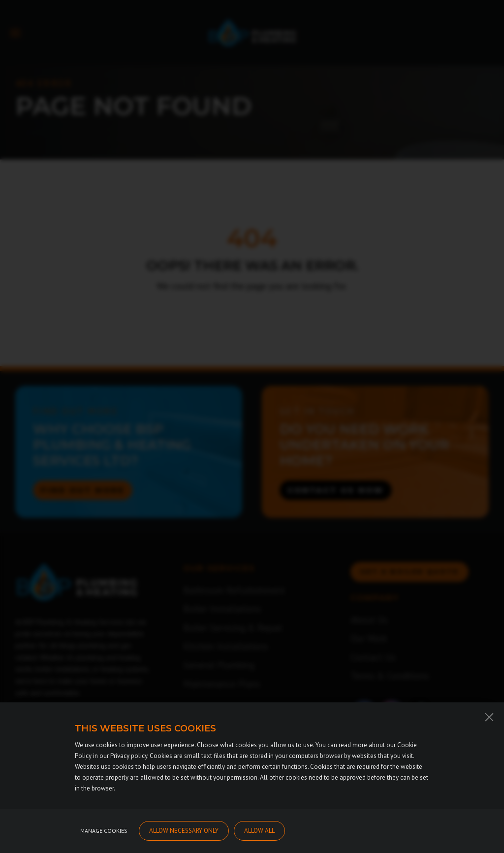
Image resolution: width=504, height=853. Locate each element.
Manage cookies (104, 837)
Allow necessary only (184, 837)
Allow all (259, 837)
